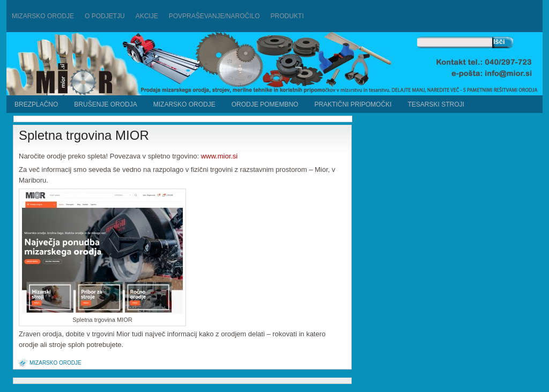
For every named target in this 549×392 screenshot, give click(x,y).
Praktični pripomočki (353, 104)
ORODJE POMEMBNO (265, 104)
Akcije (147, 16)
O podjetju (105, 16)
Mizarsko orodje (43, 16)
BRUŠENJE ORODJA (105, 104)
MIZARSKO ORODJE (184, 104)
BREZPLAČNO (36, 104)
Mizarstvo (120, 65)
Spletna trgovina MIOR (84, 135)
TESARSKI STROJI (436, 104)
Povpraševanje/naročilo (214, 16)
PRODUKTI (287, 16)
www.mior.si (220, 156)
